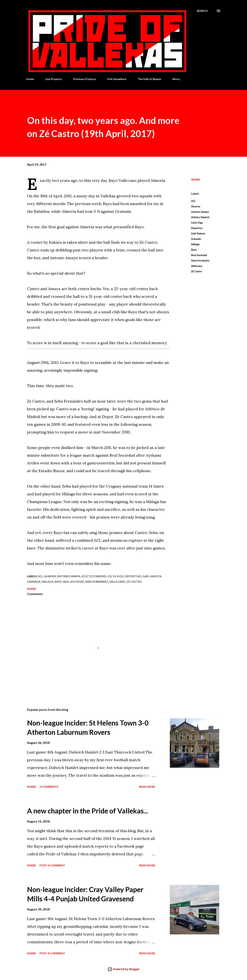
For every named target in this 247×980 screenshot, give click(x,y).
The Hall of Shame (149, 79)
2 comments (49, 787)
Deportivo (197, 228)
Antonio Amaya (200, 212)
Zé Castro (196, 271)
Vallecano (197, 266)
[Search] (202, 11)
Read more (147, 787)
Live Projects (54, 79)
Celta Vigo (197, 223)
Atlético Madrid (200, 217)
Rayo (194, 250)
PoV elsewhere (117, 79)
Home (30, 79)
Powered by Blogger (123, 969)
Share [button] (195, 179)
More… (177, 79)
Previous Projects (85, 79)
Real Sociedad (199, 255)
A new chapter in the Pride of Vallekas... (87, 811)
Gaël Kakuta (198, 233)
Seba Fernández (200, 260)
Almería (196, 206)
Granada (196, 239)
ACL (193, 201)
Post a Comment (52, 865)
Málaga (195, 244)
